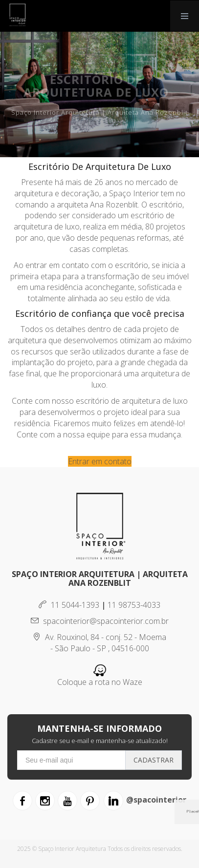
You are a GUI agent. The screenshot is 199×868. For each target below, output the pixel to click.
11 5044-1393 (69, 605)
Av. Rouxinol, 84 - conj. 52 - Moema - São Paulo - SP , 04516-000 (99, 643)
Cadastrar (154, 760)
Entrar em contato (100, 461)
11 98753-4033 (134, 605)
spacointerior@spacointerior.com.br (100, 621)
